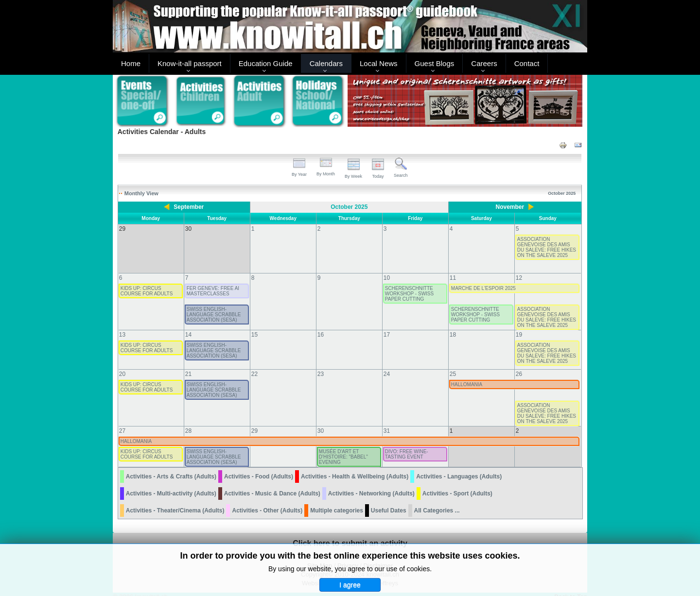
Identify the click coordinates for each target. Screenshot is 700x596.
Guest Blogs (435, 63)
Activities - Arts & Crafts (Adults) (171, 467)
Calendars (326, 63)
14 (188, 325)
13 (122, 325)
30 (321, 421)
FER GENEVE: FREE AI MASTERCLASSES (213, 281)
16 (321, 325)
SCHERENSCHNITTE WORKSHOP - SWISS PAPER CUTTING (409, 284)
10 (387, 268)
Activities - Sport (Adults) (457, 484)
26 (519, 364)
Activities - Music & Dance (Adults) (272, 484)
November (510, 207)
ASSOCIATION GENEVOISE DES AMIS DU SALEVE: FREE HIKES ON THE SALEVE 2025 (547, 247)
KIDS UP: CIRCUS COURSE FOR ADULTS (147, 281)
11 (453, 268)
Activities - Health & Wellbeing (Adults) (355, 467)
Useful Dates (389, 501)
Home (131, 63)
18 (453, 325)
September (189, 207)
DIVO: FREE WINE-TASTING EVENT (407, 444)
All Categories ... (437, 501)
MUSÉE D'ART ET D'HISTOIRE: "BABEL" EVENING (343, 447)
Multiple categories (337, 501)
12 (519, 268)
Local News (379, 63)
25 (453, 364)
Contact (527, 63)
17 (387, 325)
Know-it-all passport (190, 63)
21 (188, 364)
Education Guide (266, 63)
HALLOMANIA (467, 375)
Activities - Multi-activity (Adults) (171, 484)
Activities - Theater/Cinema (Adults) (175, 501)
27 (122, 421)
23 (321, 364)
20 (122, 364)
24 (387, 364)
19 (519, 325)
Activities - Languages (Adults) (459, 467)
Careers (484, 63)
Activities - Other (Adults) (267, 501)
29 (254, 421)
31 (387, 421)
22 (254, 364)
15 (254, 325)
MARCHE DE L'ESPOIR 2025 (483, 279)
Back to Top (571, 587)
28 (188, 421)
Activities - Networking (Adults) (371, 484)
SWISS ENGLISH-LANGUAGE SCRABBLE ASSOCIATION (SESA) (214, 305)
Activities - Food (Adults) (259, 467)
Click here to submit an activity (350, 534)
